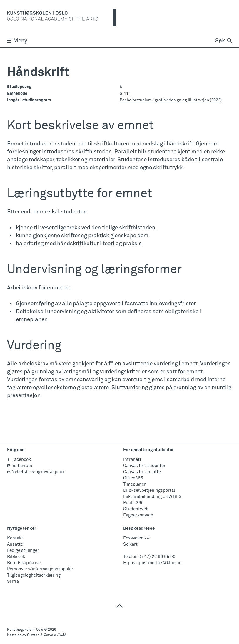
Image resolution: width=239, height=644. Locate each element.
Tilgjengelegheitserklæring (34, 575)
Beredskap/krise (24, 563)
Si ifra (13, 581)
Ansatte (15, 544)
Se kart (130, 544)
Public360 (133, 503)
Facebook (19, 460)
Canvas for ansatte (142, 472)
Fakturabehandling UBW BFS (152, 497)
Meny (17, 41)
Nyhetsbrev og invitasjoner (36, 472)
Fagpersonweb (138, 515)
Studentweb (136, 509)
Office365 (133, 478)
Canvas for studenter (144, 466)
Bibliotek (16, 557)
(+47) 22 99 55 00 (158, 557)
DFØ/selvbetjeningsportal (149, 490)
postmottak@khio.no (160, 563)
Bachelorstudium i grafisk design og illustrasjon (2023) (171, 100)
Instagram (20, 466)
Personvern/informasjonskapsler (40, 569)
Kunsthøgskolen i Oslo (25, 630)
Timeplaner (134, 484)
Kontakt (15, 538)
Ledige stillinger (23, 551)
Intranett (132, 460)
